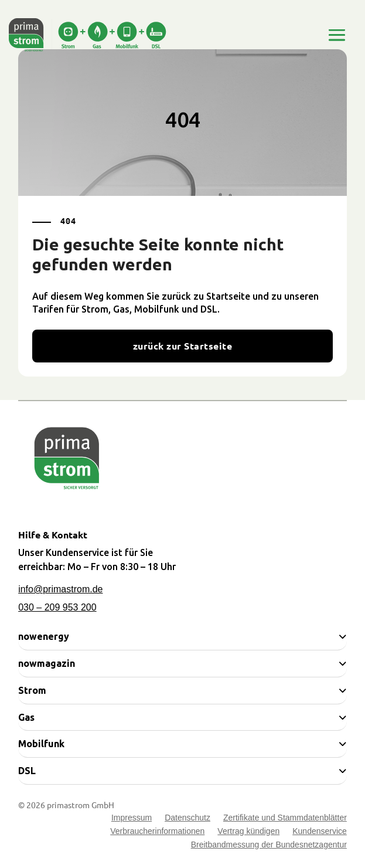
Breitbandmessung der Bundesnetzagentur (269, 846)
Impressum (132, 819)
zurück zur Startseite (182, 346)
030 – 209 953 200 (57, 607)
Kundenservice (320, 833)
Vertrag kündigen (248, 833)
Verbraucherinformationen (157, 833)
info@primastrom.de (60, 589)
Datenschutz (187, 819)
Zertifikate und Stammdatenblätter (285, 819)
